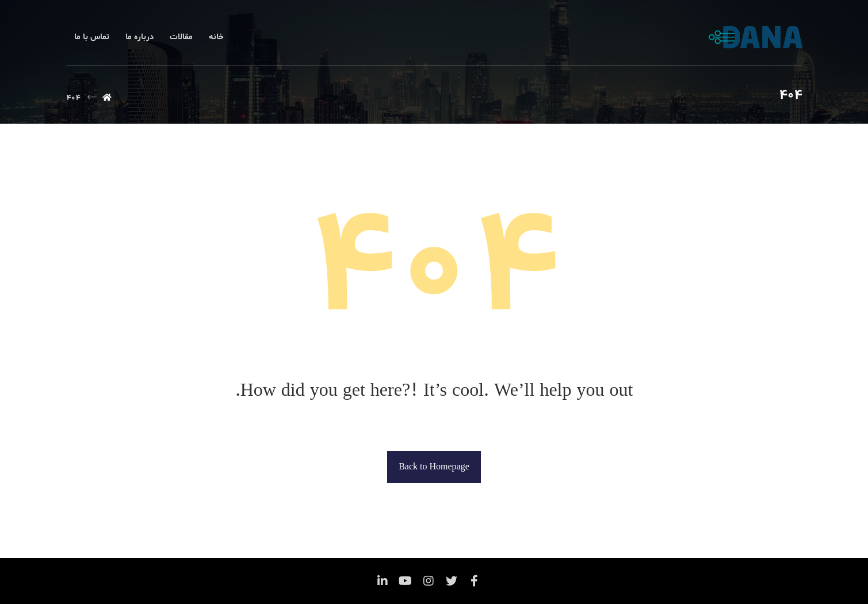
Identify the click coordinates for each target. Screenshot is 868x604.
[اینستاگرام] (429, 581)
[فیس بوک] (475, 581)
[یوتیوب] (406, 581)
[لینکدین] (383, 581)
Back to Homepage (434, 467)
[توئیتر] (452, 581)
